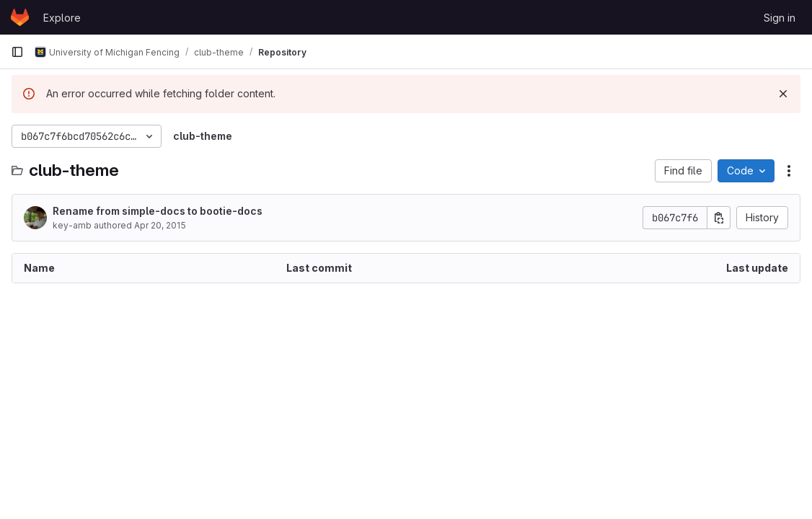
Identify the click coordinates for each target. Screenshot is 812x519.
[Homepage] (20, 17)
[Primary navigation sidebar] (17, 52)
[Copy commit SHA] (719, 218)
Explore (62, 18)
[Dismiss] (783, 94)
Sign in (780, 18)
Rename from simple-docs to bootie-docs (158, 211)
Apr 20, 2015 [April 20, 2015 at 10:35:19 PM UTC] (160, 225)
